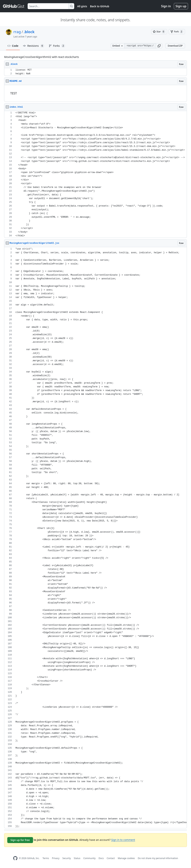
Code (13, 46)
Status (77, 858)
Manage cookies (126, 858)
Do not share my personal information (158, 858)
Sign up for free (20, 840)
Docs (101, 858)
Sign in (166, 6)
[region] (95, 72)
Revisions (34, 46)
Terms (46, 858)
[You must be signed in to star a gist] (159, 32)
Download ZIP (175, 46)
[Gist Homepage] (14, 6)
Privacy (56, 858)
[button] (159, 46)
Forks (57, 46)
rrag (17, 32)
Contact (111, 858)
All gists (82, 6)
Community (90, 858)
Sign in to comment (123, 840)
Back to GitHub (100, 6)
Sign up (181, 6)
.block (29, 32)
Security (67, 858)
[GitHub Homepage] (15, 858)
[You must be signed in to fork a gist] (177, 32)
